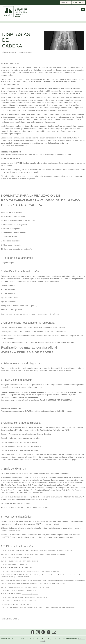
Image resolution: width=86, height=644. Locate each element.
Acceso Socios (78, 2)
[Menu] (83, 10)
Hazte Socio (65, 2)
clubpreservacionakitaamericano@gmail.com (72, 580)
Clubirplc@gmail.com (55, 608)
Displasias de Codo (25, 52)
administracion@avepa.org (16, 146)
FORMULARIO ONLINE (10, 619)
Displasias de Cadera (9, 52)
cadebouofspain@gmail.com (30, 594)
